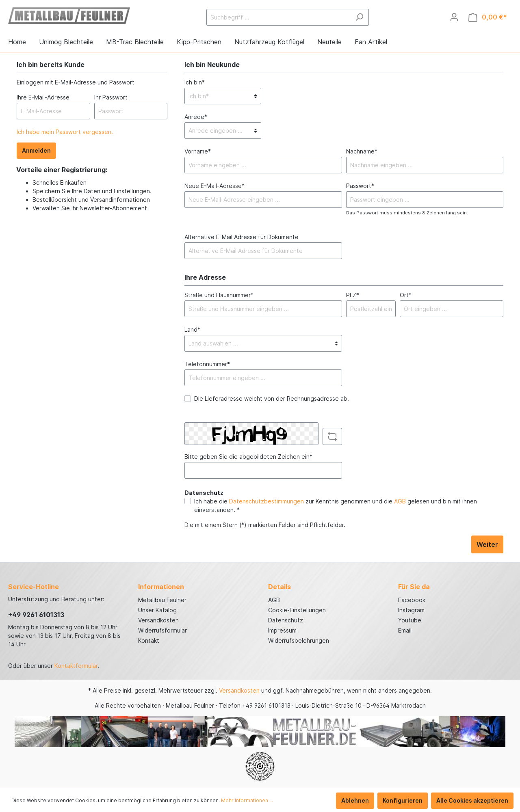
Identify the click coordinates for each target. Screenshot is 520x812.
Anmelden (36, 150)
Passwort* (360, 186)
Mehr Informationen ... (247, 800)
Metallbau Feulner (162, 600)
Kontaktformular (76, 666)
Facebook (412, 600)
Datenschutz (286, 620)
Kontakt (149, 640)
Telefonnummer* (207, 364)
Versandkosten (158, 620)
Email (405, 630)
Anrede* (196, 117)
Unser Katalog (157, 610)
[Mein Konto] (454, 17)
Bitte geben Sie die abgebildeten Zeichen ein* (248, 457)
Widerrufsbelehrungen (299, 640)
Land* (192, 329)
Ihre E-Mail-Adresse (43, 97)
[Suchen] (359, 17)
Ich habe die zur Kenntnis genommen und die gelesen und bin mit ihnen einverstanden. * (336, 505)
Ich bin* (195, 82)
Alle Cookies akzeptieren (472, 800)
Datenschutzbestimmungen (266, 501)
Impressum (282, 630)
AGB (400, 501)
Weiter (487, 544)
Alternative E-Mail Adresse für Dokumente (242, 237)
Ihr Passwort (111, 97)
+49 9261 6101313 (36, 615)
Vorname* (198, 151)
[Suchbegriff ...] (278, 17)
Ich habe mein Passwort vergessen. (65, 132)
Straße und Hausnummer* (219, 295)
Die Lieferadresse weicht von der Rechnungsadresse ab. (272, 398)
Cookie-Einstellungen (297, 610)
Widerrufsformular (162, 630)
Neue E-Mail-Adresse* (214, 186)
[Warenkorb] (488, 17)
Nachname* (362, 151)
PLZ (353, 295)
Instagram (411, 610)
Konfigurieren (403, 800)
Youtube (410, 620)
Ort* (406, 295)
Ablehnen (355, 800)
